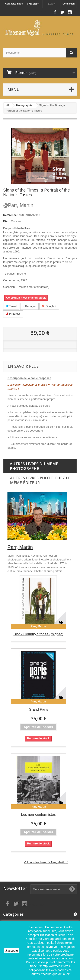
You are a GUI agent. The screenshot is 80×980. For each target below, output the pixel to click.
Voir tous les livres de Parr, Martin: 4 (46, 862)
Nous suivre (44, 11)
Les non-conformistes (39, 815)
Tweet (11, 306)
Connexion (69, 4)
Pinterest (13, 314)
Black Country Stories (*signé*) (38, 634)
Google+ (49, 306)
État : (7, 221)
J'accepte (12, 951)
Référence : (11, 215)
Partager (29, 306)
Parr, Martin (18, 205)
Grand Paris (39, 709)
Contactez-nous (14, 4)
